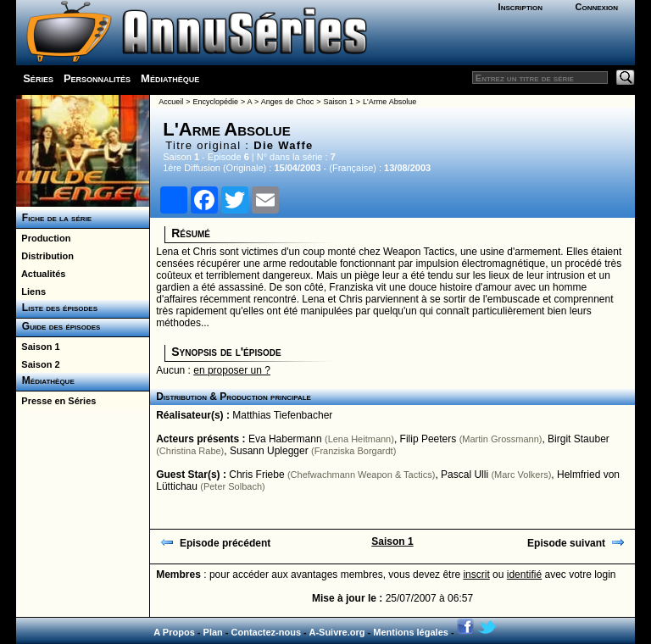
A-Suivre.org (337, 632)
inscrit (476, 575)
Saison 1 (38, 347)
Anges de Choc (287, 102)
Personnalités (97, 78)
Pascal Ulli (465, 475)
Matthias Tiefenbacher (282, 415)
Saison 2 (38, 364)
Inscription (520, 7)
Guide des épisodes (58, 326)
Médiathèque (170, 78)
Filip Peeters (428, 439)
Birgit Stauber (579, 439)
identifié (524, 575)
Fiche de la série (54, 218)
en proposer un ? (232, 370)
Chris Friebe (256, 475)
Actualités (41, 274)
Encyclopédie (215, 102)
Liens (31, 291)
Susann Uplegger (269, 451)
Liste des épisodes (57, 308)
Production (43, 238)
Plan (213, 632)
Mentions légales (411, 632)
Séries (38, 78)
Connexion (596, 7)
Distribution (45, 256)
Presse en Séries (56, 401)
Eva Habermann (285, 439)
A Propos (174, 632)
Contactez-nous (267, 632)
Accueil (171, 102)
